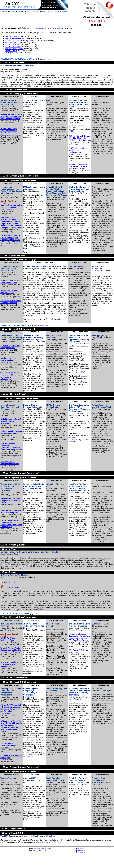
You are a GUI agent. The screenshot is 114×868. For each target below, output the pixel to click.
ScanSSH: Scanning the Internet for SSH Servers (79, 165)
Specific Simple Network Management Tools (10, 347)
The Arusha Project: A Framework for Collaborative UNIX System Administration (11, 524)
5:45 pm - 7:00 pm (8, 572)
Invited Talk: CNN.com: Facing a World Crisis (22, 40)
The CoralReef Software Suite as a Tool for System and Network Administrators (10, 376)
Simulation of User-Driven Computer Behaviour (11, 302)
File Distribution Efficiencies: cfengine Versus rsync (9, 746)
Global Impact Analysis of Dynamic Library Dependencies (11, 421)
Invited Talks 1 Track (13, 45)
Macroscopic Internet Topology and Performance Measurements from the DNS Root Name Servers (79, 637)
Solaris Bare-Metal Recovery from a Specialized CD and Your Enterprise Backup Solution (11, 446)
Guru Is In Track (11, 51)
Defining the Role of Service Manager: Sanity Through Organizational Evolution (11, 117)
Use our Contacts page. (44, 848)
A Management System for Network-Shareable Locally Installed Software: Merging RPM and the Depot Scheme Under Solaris (11, 726)
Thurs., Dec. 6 (39, 29)
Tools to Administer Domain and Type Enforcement (11, 432)
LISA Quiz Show (11, 53)
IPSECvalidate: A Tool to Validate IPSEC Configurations (79, 150)
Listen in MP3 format (12, 587)
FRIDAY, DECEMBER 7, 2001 (14, 614)
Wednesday (41, 326)
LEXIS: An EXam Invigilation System (8, 639)
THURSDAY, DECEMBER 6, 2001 (16, 325)
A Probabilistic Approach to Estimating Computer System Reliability (11, 207)
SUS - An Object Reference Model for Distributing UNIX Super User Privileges (80, 138)
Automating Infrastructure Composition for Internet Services (11, 500)
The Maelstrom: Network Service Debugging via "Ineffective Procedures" (10, 238)
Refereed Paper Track (13, 43)
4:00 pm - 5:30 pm (8, 549)
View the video (9, 582)
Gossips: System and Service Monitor (8, 359)
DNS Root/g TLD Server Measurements (78, 651)
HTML (71, 131)
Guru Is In (55, 29)
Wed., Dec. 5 (30, 29)
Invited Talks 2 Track (13, 47)
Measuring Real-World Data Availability (9, 292)
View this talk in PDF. (77, 372)
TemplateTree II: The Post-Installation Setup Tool (11, 512)
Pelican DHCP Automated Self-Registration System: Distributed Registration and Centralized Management (11, 709)
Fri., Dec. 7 (47, 29)
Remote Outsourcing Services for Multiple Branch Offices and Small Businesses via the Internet (11, 132)
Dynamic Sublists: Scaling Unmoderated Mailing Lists (11, 649)
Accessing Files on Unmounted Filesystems (10, 463)
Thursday (43, 59)
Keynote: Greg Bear (12, 36)
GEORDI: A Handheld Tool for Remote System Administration (11, 664)
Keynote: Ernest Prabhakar (15, 38)
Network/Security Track (14, 49)
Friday (49, 59)
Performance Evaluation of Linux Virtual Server (11, 282)
